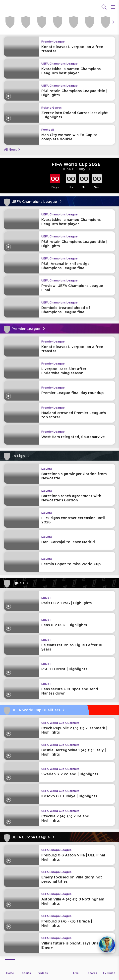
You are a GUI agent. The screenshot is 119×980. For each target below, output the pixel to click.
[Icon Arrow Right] (113, 22)
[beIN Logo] (59, 7)
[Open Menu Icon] (113, 7)
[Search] (104, 7)
